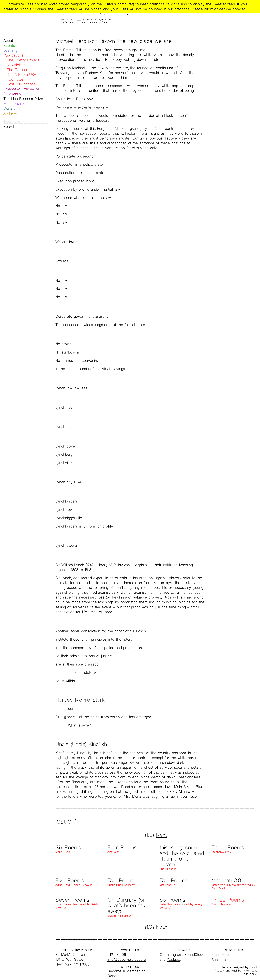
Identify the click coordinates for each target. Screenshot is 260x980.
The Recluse (18, 70)
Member (133, 971)
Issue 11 (67, 821)
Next (162, 835)
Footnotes (15, 79)
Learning (11, 50)
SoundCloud (194, 955)
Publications (13, 55)
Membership (14, 103)
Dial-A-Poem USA (22, 74)
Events (9, 46)
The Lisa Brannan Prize (23, 99)
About (8, 41)
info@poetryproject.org (127, 959)
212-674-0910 (118, 955)
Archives (11, 113)
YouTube (174, 959)
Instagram (174, 955)
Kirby (253, 974)
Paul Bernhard (241, 970)
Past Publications (21, 84)
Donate (10, 108)
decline (225, 9)
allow (209, 9)
